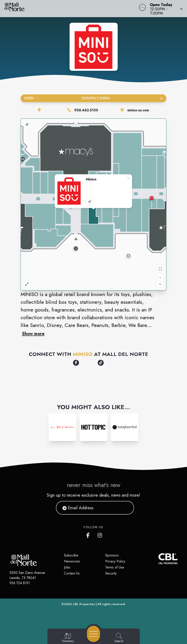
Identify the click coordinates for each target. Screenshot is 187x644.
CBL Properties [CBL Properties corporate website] (84, 604)
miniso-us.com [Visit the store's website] (138, 110)
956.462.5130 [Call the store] (86, 110)
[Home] (71, 9)
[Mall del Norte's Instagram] (100, 534)
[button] (165, 9)
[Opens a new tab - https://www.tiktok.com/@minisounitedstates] (101, 363)
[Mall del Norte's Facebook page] (89, 534)
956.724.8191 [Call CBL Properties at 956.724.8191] (20, 583)
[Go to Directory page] (68, 638)
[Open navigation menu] (93, 634)
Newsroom (72, 561)
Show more (33, 334)
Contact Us (72, 573)
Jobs (67, 567)
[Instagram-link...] (62, 427)
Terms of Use (115, 567)
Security (111, 573)
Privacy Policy (115, 561)
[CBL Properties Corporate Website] (158, 559)
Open (93, 98)
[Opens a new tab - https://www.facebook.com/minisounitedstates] (76, 363)
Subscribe (71, 555)
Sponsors (112, 555)
